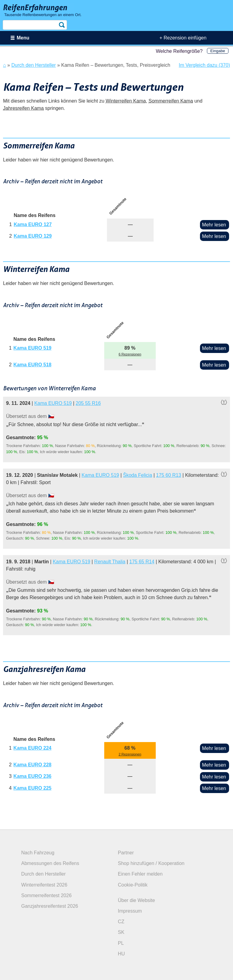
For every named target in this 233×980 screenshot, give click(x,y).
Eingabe (218, 51)
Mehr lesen (214, 225)
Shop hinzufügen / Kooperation (151, 863)
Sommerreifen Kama (171, 101)
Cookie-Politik (133, 885)
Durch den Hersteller (43, 874)
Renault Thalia (110, 562)
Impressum (130, 911)
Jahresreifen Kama (23, 108)
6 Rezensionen (130, 354)
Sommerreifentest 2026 (46, 895)
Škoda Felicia (138, 475)
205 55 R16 (88, 403)
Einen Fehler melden (140, 874)
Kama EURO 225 (32, 788)
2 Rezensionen (130, 754)
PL (121, 943)
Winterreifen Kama (126, 101)
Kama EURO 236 (32, 776)
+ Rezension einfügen (183, 38)
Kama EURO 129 (33, 236)
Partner (126, 853)
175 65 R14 (142, 562)
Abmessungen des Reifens (50, 863)
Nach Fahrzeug (38, 853)
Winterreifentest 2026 (44, 885)
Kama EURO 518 (32, 365)
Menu (23, 38)
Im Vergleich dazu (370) (204, 65)
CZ (121, 922)
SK (121, 932)
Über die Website (136, 900)
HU (121, 954)
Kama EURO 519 (32, 348)
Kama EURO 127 (33, 224)
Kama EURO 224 (32, 748)
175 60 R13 (169, 475)
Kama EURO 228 (32, 765)
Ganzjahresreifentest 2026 (50, 906)
